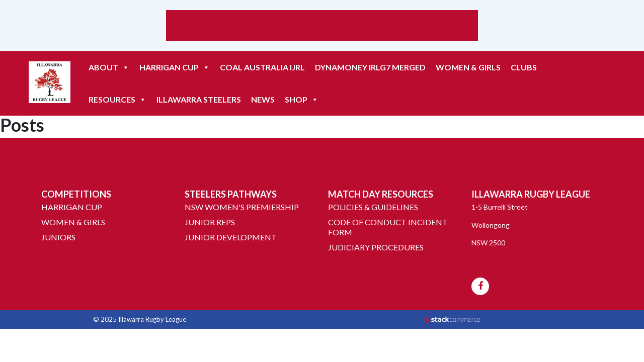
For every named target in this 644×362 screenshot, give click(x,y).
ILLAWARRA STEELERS (199, 99)
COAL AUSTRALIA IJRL (262, 67)
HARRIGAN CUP (175, 67)
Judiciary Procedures (376, 247)
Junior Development (231, 237)
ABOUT (109, 67)
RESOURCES (117, 100)
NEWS (263, 99)
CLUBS (524, 67)
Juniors (58, 237)
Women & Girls (468, 67)
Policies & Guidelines (373, 207)
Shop (302, 100)
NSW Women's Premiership (242, 207)
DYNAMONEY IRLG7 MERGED (370, 67)
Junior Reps (210, 222)
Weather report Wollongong (322, 36)
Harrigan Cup (72, 207)
